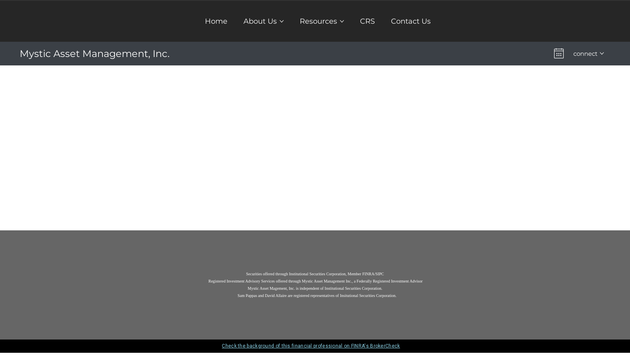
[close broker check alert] (504, 347)
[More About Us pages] (282, 20)
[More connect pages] (602, 53)
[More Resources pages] (342, 20)
